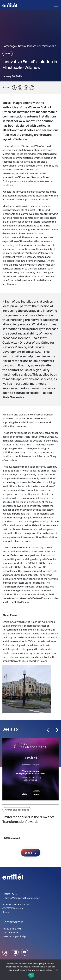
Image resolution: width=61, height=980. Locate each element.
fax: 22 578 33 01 (12, 932)
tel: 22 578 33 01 (12, 928)
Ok (31, 975)
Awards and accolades (17, 810)
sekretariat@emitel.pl (14, 936)
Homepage (9, 46)
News (21, 46)
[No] (57, 970)
